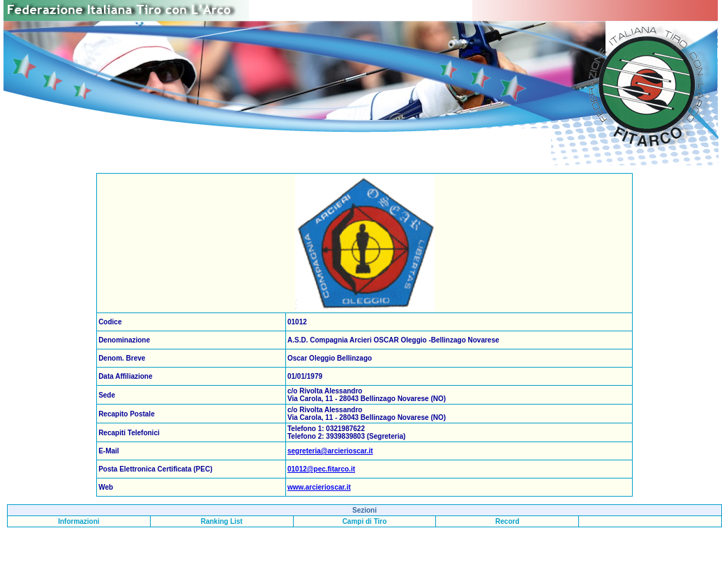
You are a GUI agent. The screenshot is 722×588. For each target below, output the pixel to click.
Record (507, 521)
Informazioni (78, 521)
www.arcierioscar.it (319, 487)
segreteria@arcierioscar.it (330, 451)
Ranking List (222, 521)
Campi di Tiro (365, 521)
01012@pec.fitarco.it (321, 469)
